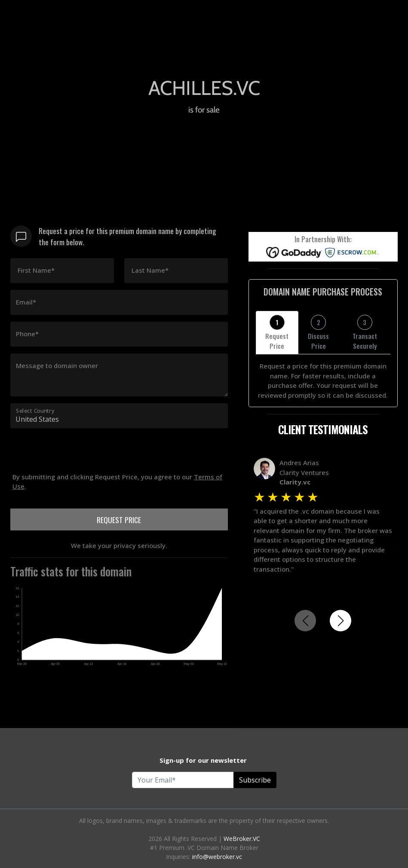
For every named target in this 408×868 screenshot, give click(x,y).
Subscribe (255, 780)
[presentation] (76, 499)
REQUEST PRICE (119, 520)
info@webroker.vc (217, 857)
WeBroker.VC (242, 839)
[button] (341, 621)
